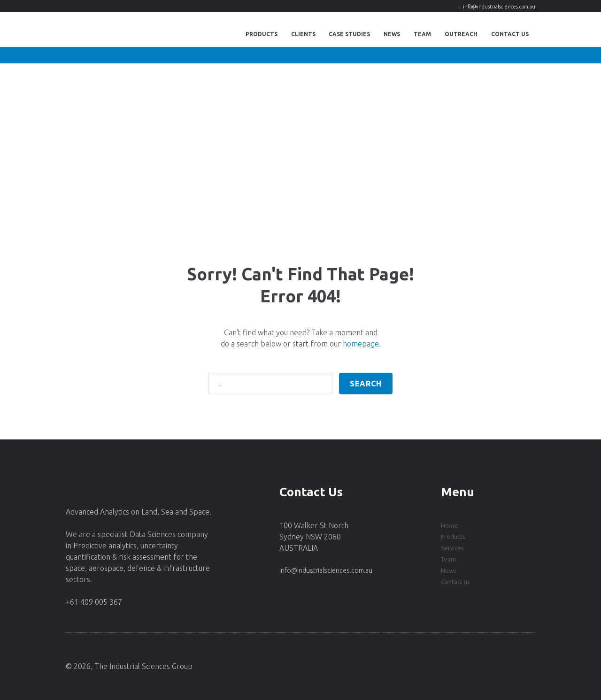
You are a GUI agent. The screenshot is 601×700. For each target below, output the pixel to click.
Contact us (455, 582)
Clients (303, 34)
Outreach (461, 34)
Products (262, 34)
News (392, 34)
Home (449, 525)
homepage (361, 344)
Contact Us (510, 34)
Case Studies (349, 34)
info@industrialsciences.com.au (499, 7)
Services (452, 548)
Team (422, 34)
